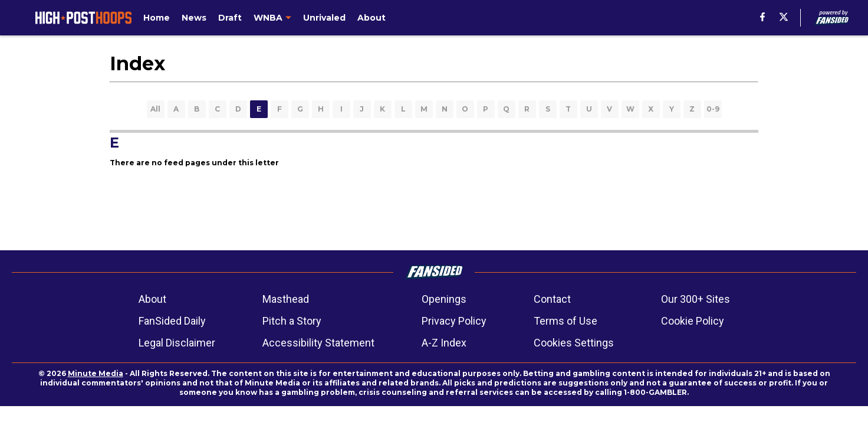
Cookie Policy (693, 321)
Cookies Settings (574, 343)
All (155, 109)
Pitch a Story (292, 321)
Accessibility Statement (318, 343)
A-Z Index (444, 343)
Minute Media (96, 373)
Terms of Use (565, 321)
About (152, 299)
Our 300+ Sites (696, 299)
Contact (552, 299)
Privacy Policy (454, 321)
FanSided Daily (172, 321)
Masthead (286, 299)
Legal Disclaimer (177, 343)
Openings (444, 299)
